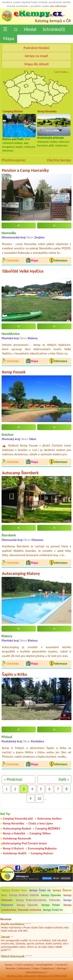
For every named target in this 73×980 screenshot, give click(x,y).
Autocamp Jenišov (49, 818)
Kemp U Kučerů (13, 848)
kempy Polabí (51, 905)
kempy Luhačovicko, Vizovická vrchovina (36, 907)
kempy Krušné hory (14, 890)
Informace (24, 968)
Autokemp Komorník (17, 838)
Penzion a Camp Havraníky (25, 170)
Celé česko (60, 72)
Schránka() (54, 29)
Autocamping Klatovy (21, 573)
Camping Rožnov (42, 853)
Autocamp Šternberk (20, 473)
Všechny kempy (59, 160)
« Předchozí (13, 779)
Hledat (30, 29)
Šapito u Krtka (14, 674)
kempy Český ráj (40, 890)
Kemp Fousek (14, 372)
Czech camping (24, 965)
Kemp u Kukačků (14, 833)
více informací (58, 6)
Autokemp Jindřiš (15, 853)
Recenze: (6, 919)
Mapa (9, 38)
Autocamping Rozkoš (17, 828)
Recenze (11, 968)
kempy (9, 965)
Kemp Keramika (14, 823)
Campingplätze (44, 965)
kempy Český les (53, 910)
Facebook (61, 965)
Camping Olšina (40, 833)
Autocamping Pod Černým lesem (25, 843)
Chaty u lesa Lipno (41, 823)
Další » (64, 779)
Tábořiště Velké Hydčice (23, 271)
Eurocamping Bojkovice (42, 848)
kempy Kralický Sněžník (24, 895)
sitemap (61, 968)
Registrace (48, 968)
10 (39, 798)
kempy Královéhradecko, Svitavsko (38, 900)
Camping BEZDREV (48, 828)
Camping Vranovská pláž (18, 818)
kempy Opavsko (51, 895)
